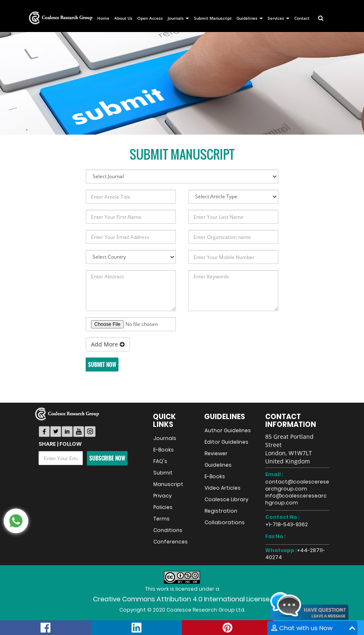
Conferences (171, 542)
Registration (221, 511)
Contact (302, 18)
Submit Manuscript (213, 18)
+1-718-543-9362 (287, 524)
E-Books (164, 450)
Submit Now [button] (102, 364)
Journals (165, 438)
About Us (123, 18)
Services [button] (279, 18)
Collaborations (225, 522)
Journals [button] (178, 18)
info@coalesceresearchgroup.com (296, 499)
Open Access (150, 18)
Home (103, 18)
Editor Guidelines (226, 442)
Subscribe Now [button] (107, 458)
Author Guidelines (228, 430)
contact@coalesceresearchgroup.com (297, 485)
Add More (108, 344)
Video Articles (223, 488)
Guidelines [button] (250, 18)
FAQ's (160, 461)
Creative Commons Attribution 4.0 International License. (182, 599)
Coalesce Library (226, 499)
